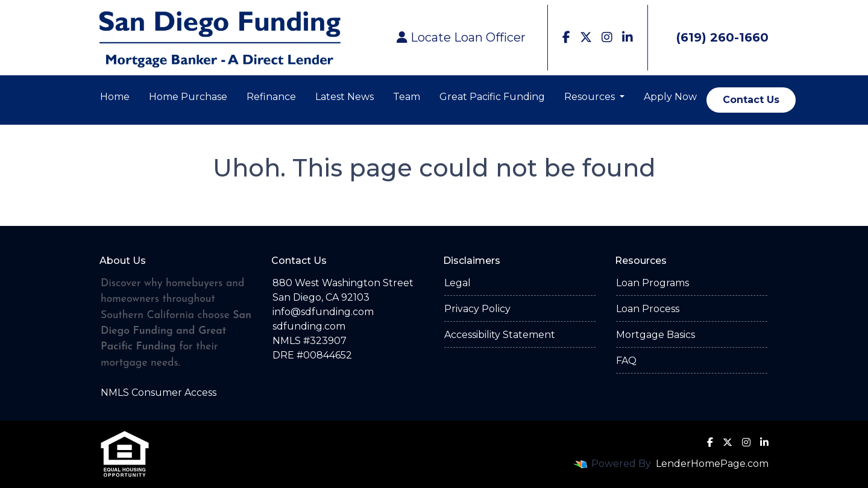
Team (407, 97)
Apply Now (670, 97)
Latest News (344, 97)
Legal (458, 283)
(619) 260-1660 (713, 37)
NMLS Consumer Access (159, 393)
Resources (591, 97)
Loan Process (648, 309)
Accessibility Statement (500, 335)
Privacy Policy (477, 309)
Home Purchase (188, 97)
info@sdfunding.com (323, 312)
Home (115, 97)
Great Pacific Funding (492, 97)
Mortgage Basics (656, 335)
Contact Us (751, 100)
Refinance (271, 97)
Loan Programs (653, 283)
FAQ (626, 361)
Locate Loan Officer (461, 37)
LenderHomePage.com (712, 464)
